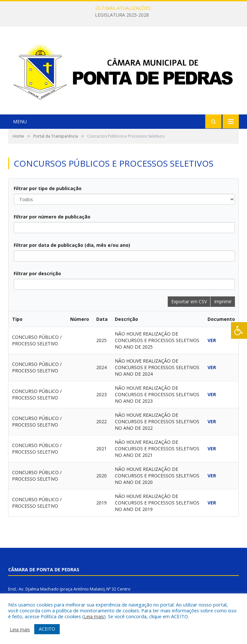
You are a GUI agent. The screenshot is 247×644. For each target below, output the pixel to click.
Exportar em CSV (189, 301)
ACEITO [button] (47, 629)
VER (212, 340)
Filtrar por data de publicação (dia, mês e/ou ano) (72, 245)
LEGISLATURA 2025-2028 (122, 15)
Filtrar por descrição (37, 273)
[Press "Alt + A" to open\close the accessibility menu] (239, 330)
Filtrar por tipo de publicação (48, 188)
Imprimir (223, 301)
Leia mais (94, 616)
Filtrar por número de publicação (52, 217)
